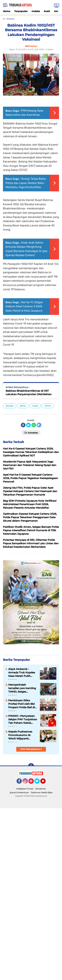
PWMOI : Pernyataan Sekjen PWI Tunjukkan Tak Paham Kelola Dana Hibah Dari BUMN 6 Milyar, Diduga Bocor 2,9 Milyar (23, 719)
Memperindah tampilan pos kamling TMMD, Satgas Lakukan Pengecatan (22, 688)
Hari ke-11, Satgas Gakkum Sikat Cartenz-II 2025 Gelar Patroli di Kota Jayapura (24, 306)
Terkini (48, 406)
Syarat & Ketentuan (19, 793)
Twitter (39, 783)
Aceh (47, 11)
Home (7, 11)
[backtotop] (31, 766)
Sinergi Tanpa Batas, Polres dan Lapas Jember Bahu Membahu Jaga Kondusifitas (26, 183)
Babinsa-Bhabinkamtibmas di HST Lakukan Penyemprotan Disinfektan (29, 392)
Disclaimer (41, 789)
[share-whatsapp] (34, 425)
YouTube (45, 783)
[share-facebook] (23, 425)
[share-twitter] (28, 425)
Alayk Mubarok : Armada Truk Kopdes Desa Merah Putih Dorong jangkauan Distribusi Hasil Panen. (22, 673)
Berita (23, 406)
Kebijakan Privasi (25, 789)
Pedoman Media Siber (42, 793)
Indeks (36, 11)
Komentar (31, 432)
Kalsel (35, 406)
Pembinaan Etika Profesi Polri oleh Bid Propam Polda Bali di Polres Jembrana (21, 704)
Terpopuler (21, 11)
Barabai (10, 406)
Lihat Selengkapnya (31, 749)
